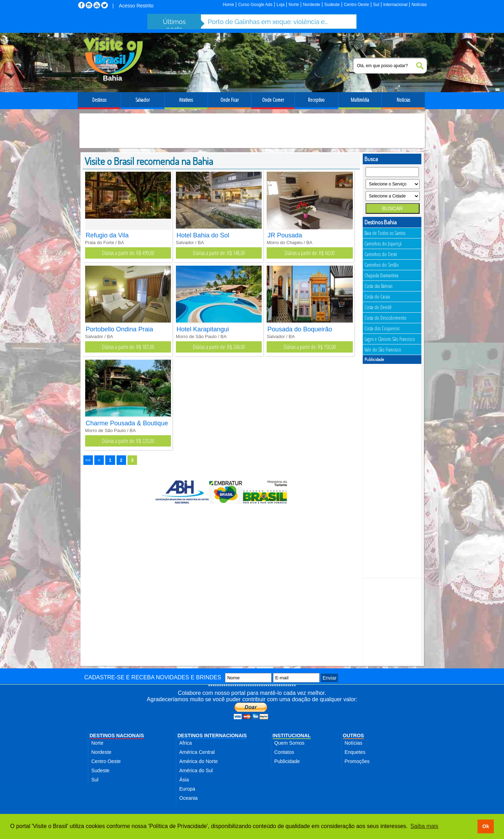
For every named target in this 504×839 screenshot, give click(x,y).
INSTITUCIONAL (292, 735)
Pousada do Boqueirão (300, 329)
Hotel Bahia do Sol (203, 235)
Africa (186, 743)
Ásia (184, 780)
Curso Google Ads (255, 5)
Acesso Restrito (136, 6)
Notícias (419, 5)
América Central (197, 752)
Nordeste (312, 5)
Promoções (357, 761)
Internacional (395, 5)
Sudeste (332, 5)
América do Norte (199, 761)
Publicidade (287, 761)
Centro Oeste (356, 5)
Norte (294, 5)
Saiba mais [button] (424, 826)
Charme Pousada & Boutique (127, 423)
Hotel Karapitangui (203, 329)
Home (229, 5)
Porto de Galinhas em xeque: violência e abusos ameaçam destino (268, 22)
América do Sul (196, 770)
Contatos (284, 752)
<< (88, 460)
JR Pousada (285, 235)
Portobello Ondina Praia (120, 329)
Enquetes (355, 752)
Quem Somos (290, 743)
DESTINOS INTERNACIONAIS (212, 735)
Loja (281, 5)
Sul (376, 5)
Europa (187, 789)
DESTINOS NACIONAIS (117, 735)
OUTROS (354, 735)
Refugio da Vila (107, 235)
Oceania (189, 798)
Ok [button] (485, 826)
